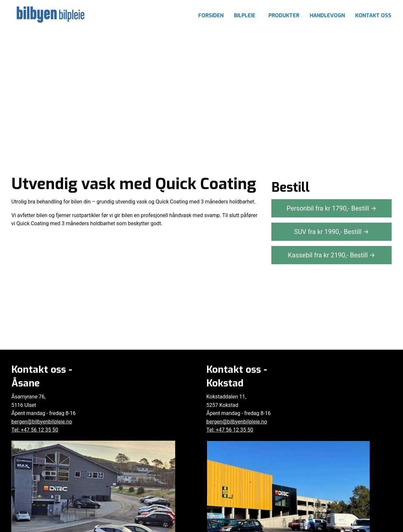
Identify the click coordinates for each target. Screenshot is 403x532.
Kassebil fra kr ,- (332, 255)
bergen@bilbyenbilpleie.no (42, 422)
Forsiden (211, 15)
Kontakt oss (373, 15)
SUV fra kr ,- (331, 232)
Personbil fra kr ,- (332, 208)
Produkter (284, 15)
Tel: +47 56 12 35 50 (35, 430)
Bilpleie (245, 15)
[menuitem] (211, 14)
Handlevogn (327, 15)
